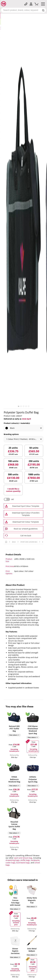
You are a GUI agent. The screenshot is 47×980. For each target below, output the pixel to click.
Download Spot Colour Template (26, 506)
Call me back (26, 536)
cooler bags (10, 863)
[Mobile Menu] (43, 4)
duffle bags (25, 860)
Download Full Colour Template (26, 522)
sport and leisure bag (23, 858)
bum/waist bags (23, 863)
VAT (13, 499)
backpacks (35, 860)
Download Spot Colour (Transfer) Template (26, 514)
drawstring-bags (13, 860)
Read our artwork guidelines (26, 529)
